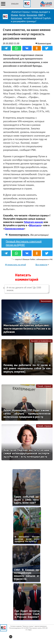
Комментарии (44, 43)
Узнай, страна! (44, 386)
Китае (22, 15)
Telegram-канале (33, 222)
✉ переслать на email (15, 265)
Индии (15, 15)
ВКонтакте (35, 225)
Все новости (41, 265)
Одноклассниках (14, 229)
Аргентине (17, 18)
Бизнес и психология (41, 341)
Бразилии (32, 15)
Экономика (46, 301)
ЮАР (41, 15)
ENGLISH (15, 4)
